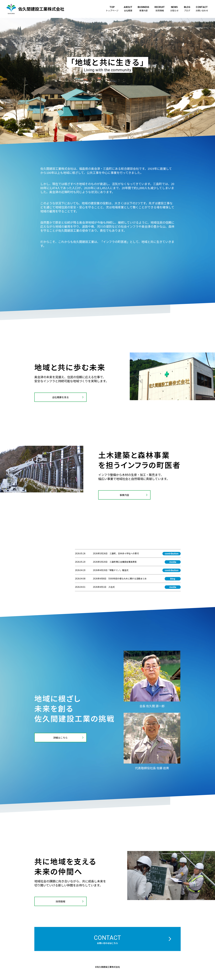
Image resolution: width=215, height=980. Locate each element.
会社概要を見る (60, 397)
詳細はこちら (60, 738)
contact (107, 939)
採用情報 (60, 901)
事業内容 (124, 495)
